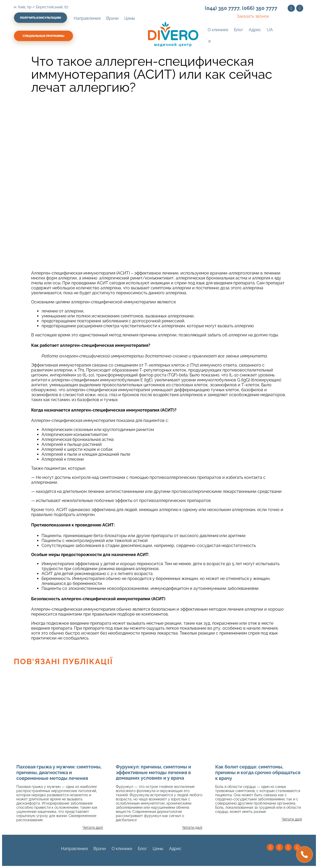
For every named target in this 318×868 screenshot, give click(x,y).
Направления (87, 18)
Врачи (112, 18)
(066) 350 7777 (260, 8)
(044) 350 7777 (222, 8)
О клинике (218, 30)
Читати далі (93, 827)
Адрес (255, 30)
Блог (238, 30)
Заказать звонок (253, 16)
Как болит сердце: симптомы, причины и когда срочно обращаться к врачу (258, 772)
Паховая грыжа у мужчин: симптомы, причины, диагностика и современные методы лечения (59, 772)
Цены (130, 18)
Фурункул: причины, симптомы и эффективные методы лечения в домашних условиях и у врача (153, 772)
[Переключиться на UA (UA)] (270, 30)
